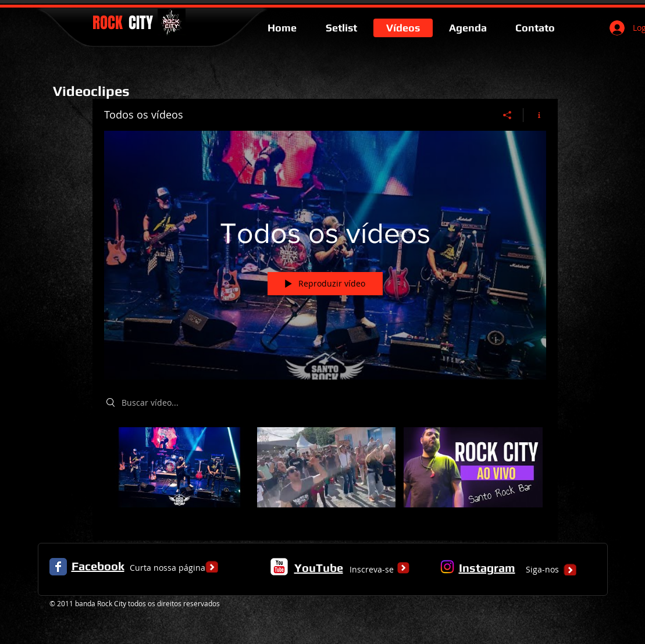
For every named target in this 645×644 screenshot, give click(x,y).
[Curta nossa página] (168, 568)
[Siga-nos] (543, 570)
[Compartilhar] (507, 115)
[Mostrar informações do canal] (535, 115)
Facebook (98, 566)
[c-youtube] (279, 567)
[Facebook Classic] (58, 567)
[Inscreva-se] (372, 570)
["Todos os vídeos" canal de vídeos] (325, 475)
